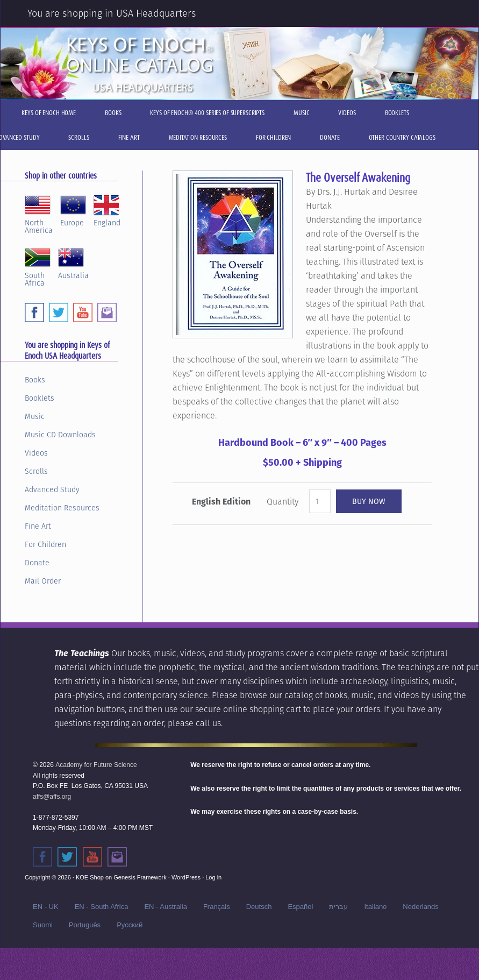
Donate (37, 563)
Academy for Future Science (96, 765)
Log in (213, 877)
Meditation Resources (62, 508)
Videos (36, 453)
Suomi (43, 925)
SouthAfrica (38, 266)
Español (300, 907)
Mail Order (43, 581)
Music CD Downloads (60, 435)
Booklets (40, 398)
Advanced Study (52, 489)
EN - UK (46, 907)
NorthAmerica (39, 213)
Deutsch (259, 907)
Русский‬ (130, 925)
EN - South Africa (102, 907)
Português (85, 925)
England (107, 209)
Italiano (375, 907)
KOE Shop (90, 877)
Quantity (283, 502)
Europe (73, 209)
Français (217, 907)
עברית (338, 907)
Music (35, 416)
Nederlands (421, 907)
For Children (45, 544)
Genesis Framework (140, 877)
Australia (73, 262)
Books (35, 380)
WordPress (186, 877)
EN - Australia (165, 907)
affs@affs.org (52, 797)
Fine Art (38, 526)
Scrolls (36, 471)
